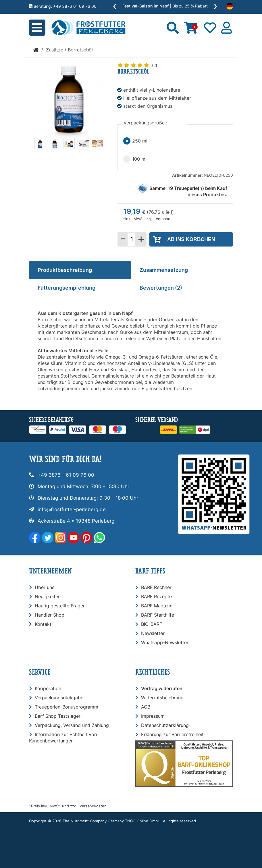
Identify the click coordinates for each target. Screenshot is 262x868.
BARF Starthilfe (158, 615)
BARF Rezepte (156, 596)
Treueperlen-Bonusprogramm (67, 707)
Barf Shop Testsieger (58, 716)
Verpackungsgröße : (146, 123)
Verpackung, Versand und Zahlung (72, 725)
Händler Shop (50, 615)
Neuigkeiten (48, 596)
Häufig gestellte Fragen (60, 606)
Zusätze (55, 50)
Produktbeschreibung (65, 270)
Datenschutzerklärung (165, 725)
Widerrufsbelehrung (162, 698)
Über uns (45, 587)
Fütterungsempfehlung (67, 288)
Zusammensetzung (164, 270)
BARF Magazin (157, 606)
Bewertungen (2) (161, 288)
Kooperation (48, 688)
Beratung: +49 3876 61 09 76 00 (63, 6)
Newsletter (153, 633)
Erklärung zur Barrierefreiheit (172, 734)
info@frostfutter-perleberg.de (72, 509)
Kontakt (43, 624)
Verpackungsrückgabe (59, 698)
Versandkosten (93, 806)
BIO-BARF (152, 624)
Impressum (153, 716)
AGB (146, 707)
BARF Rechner (156, 587)
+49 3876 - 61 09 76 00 (66, 475)
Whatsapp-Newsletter (165, 642)
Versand (163, 219)
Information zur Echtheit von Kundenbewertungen (63, 738)
